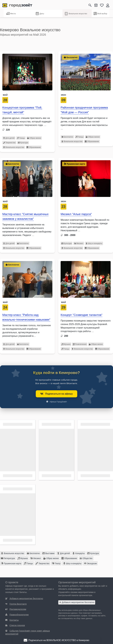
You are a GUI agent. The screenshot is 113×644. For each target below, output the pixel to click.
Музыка (66, 344)
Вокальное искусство (76, 14)
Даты (40, 14)
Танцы (21, 138)
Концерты (78, 553)
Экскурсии (90, 563)
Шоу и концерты (94, 243)
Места (11, 13)
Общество (86, 558)
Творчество (9, 143)
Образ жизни (34, 138)
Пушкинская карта (11, 563)
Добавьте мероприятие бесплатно (77, 602)
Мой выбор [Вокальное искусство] (100, 13)
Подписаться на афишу (56, 394)
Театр (56, 563)
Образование (34, 147)
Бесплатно (67, 137)
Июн (63, 95)
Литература (8, 558)
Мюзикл (79, 243)
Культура (23, 143)
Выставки (48, 553)
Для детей (9, 138)
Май (5, 95)
